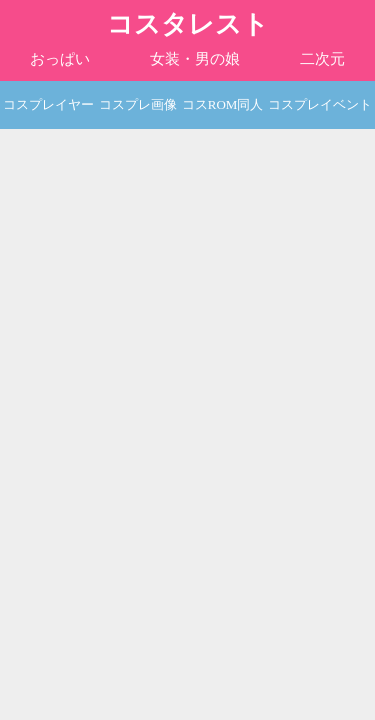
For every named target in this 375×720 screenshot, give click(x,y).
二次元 (322, 59)
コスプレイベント (320, 104)
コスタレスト (188, 24)
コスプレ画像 (138, 104)
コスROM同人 (223, 104)
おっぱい (60, 59)
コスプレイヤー (48, 104)
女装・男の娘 (195, 59)
